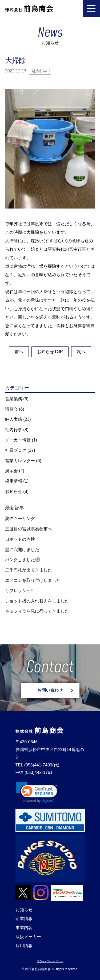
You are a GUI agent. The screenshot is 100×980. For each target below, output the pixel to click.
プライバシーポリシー (50, 961)
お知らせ (14, 491)
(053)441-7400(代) (44, 765)
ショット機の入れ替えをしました (37, 601)
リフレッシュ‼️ (19, 591)
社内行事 (14, 430)
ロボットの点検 (20, 539)
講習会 (11, 409)
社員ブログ (16, 450)
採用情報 (14, 481)
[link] (37, 792)
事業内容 (24, 928)
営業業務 (14, 399)
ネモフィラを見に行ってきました (37, 611)
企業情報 (24, 919)
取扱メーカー (28, 937)
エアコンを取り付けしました (33, 580)
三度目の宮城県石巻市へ (29, 529)
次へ (81, 352)
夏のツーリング (20, 519)
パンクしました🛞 (23, 560)
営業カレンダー (20, 461)
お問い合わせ (50, 690)
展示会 (11, 471)
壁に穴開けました (22, 550)
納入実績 (14, 419)
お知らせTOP (50, 352)
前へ (19, 352)
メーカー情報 (18, 440)
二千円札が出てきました (29, 570)
